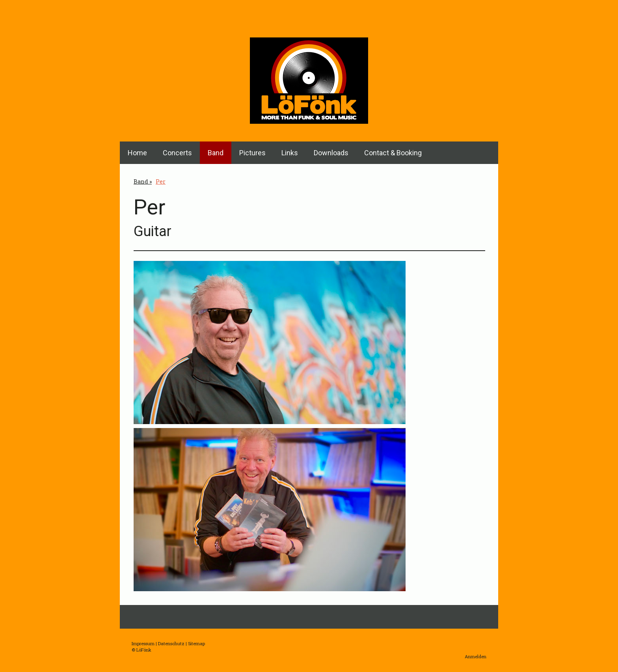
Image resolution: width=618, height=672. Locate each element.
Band (216, 153)
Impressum (143, 643)
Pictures (252, 153)
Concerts (177, 153)
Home (137, 153)
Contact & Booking (393, 153)
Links (290, 153)
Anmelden (476, 656)
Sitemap (196, 643)
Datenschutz (171, 643)
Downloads (331, 153)
